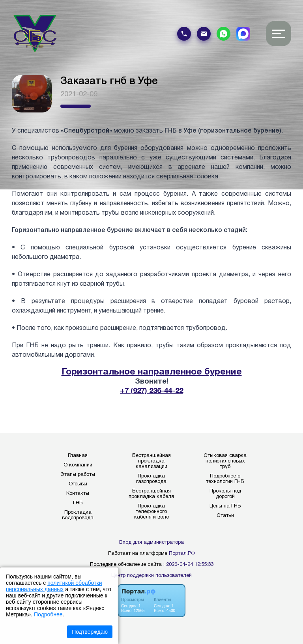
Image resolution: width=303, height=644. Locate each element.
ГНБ (78, 503)
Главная (78, 456)
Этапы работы (78, 475)
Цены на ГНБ (225, 506)
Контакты (78, 494)
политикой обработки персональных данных (54, 586)
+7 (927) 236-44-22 (151, 391)
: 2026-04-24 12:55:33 (188, 565)
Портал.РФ (182, 554)
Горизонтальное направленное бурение (152, 372)
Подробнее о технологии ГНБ (225, 479)
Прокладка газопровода (151, 479)
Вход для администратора (151, 543)
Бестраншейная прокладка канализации (151, 461)
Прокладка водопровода (78, 515)
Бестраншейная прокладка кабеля (151, 494)
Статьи (225, 516)
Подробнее (48, 614)
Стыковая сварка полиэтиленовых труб (225, 461)
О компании (78, 465)
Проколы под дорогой (225, 494)
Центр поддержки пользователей (151, 576)
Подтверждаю (90, 632)
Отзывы (78, 484)
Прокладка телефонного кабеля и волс (151, 512)
